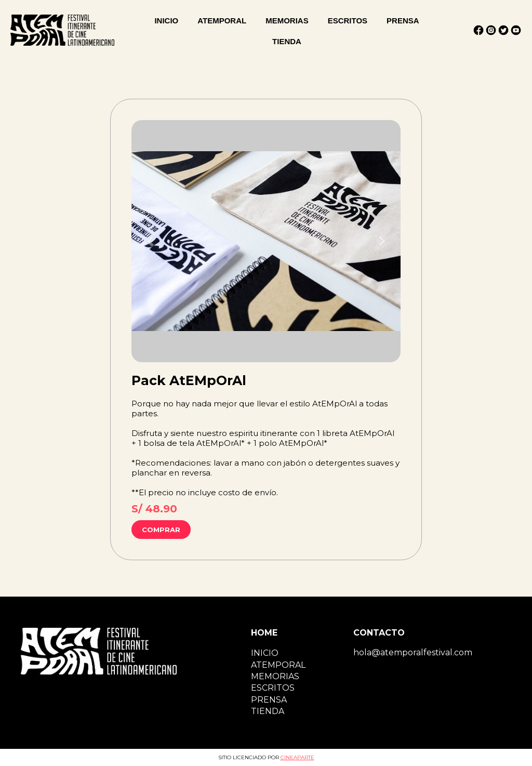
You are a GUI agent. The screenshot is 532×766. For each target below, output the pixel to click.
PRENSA (403, 21)
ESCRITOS (348, 21)
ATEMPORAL (222, 21)
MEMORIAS (287, 21)
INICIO (166, 21)
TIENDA (287, 41)
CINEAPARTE (297, 757)
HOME (264, 633)
